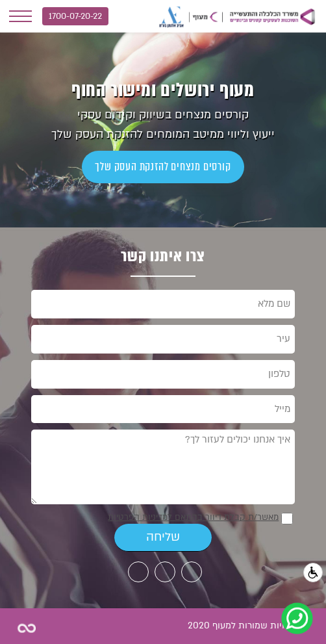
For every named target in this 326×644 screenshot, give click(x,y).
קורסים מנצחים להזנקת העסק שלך (163, 167)
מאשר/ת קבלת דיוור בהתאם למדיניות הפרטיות (193, 517)
